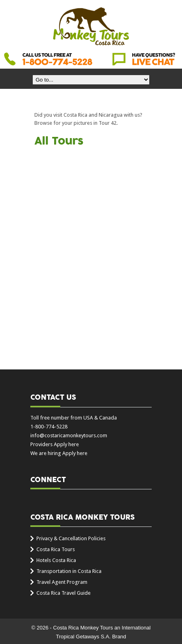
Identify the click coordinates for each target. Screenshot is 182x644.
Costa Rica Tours (56, 549)
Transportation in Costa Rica (69, 571)
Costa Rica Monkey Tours (91, 27)
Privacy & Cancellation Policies (71, 538)
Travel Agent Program (62, 582)
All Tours (59, 141)
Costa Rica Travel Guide (63, 593)
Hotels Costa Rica (56, 560)
